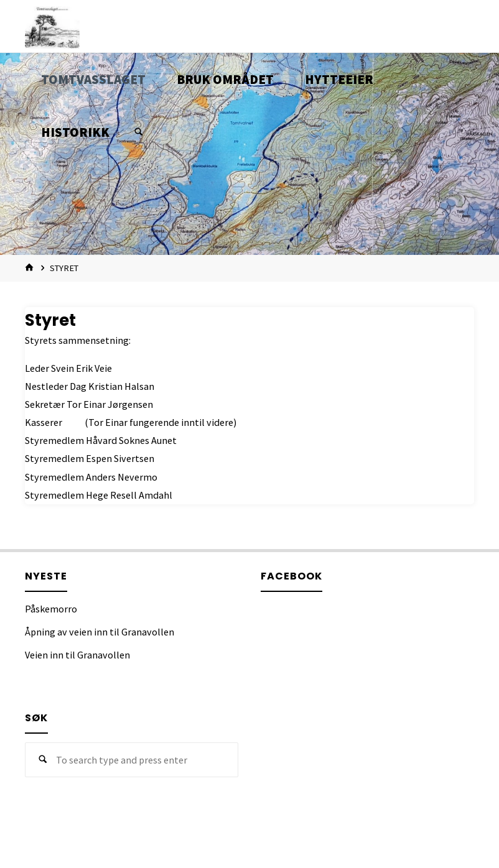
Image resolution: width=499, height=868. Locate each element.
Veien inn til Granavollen (77, 655)
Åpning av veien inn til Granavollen (100, 632)
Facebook (291, 576)
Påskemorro (51, 609)
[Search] (139, 132)
